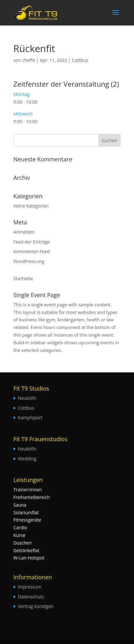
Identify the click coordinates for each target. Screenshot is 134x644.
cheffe (29, 60)
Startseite (23, 278)
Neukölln (27, 398)
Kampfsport (30, 417)
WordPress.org (29, 261)
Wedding (27, 459)
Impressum (30, 587)
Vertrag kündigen (36, 606)
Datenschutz (31, 597)
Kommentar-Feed (32, 251)
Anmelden (24, 232)
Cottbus (80, 60)
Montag (21, 94)
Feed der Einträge (32, 242)
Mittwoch (23, 114)
